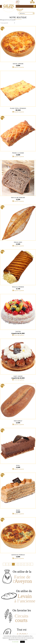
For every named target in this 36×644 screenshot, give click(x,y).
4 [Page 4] (16, 564)
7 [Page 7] (26, 564)
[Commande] (8, 23)
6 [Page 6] (22, 564)
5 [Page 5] (19, 564)
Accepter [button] (22, 642)
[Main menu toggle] (34, 6)
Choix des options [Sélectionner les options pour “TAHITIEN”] (19, 335)
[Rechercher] (34, 13)
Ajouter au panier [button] (19, 67)
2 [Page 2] (10, 564)
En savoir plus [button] (15, 642)
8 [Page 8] (29, 564)
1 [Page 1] (7, 564)
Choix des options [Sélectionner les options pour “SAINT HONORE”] (19, 380)
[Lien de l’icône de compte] (34, 2)
